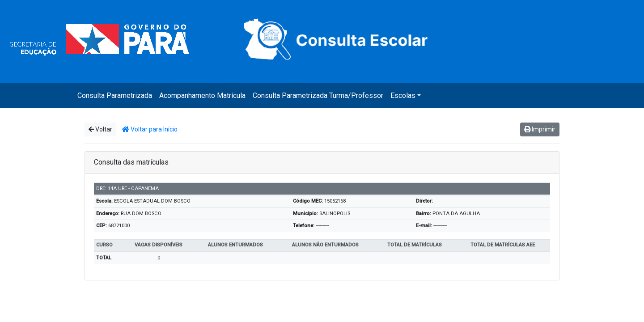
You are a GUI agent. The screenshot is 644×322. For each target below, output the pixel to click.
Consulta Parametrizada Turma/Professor (318, 95)
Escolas (403, 95)
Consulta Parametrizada (115, 95)
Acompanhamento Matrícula (202, 95)
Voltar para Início (150, 129)
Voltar (100, 129)
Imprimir (540, 129)
